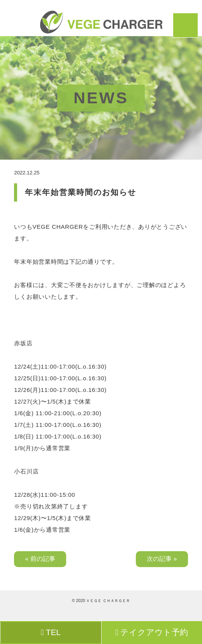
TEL (51, 632)
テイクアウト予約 (152, 632)
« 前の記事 (40, 559)
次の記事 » (162, 559)
